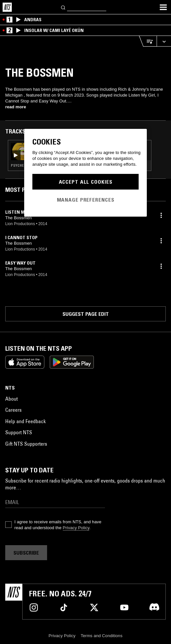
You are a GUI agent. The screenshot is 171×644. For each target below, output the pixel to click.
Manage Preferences (86, 200)
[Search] (63, 7)
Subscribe (26, 553)
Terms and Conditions (102, 636)
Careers (13, 410)
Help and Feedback (26, 421)
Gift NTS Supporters (26, 444)
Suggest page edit (86, 314)
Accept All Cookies (86, 182)
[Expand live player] (164, 41)
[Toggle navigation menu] (163, 7)
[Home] (7, 7)
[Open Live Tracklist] (148, 41)
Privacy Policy (76, 528)
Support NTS (19, 432)
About (11, 399)
